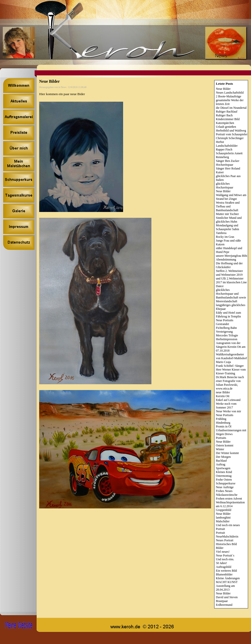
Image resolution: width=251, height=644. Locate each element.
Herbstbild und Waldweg (231, 131)
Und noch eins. (225, 559)
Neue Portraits (225, 320)
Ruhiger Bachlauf (227, 112)
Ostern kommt (225, 445)
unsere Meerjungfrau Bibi (232, 256)
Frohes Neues (224, 491)
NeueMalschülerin (227, 536)
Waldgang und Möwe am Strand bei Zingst (231, 197)
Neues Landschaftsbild (230, 93)
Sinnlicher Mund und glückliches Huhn (229, 220)
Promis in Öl (224, 426)
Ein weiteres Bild (226, 571)
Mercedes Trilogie (227, 335)
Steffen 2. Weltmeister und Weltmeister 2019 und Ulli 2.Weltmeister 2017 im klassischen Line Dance (231, 278)
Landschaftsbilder (227, 146)
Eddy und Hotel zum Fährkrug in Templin (229, 315)
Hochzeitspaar (225, 165)
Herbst (220, 142)
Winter (220, 449)
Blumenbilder (224, 574)
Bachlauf (221, 461)
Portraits (221, 438)
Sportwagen (223, 468)
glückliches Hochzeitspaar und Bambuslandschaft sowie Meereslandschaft (231, 296)
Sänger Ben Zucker (228, 161)
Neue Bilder (223, 89)
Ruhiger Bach (224, 115)
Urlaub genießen (226, 127)
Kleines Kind (224, 472)
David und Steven (227, 597)
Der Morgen (223, 457)
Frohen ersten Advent (229, 499)
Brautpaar (222, 601)
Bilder (220, 548)
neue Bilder (223, 392)
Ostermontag (224, 476)
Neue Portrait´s (225, 555)
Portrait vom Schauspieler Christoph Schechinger (232, 136)
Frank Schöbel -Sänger (230, 366)
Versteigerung (224, 332)
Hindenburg (223, 423)
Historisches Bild (226, 544)
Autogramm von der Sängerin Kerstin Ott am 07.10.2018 (231, 347)
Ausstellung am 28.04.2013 (225, 588)
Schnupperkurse (226, 483)
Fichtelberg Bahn (226, 328)
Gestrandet (222, 324)
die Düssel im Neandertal (231, 108)
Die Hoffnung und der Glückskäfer (229, 265)
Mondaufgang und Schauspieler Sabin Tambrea (227, 229)
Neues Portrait (225, 540)
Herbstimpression (227, 339)
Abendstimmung (226, 260)
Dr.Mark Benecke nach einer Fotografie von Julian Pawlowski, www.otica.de (230, 383)
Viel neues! (223, 552)
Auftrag (221, 464)
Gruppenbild (224, 510)
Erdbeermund (224, 605)
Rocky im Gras (225, 237)
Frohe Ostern (224, 480)
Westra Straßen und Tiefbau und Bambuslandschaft (228, 206)
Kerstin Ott (223, 396)
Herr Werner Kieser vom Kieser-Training (231, 371)
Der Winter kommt (227, 453)
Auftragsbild (224, 567)
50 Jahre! (221, 563)
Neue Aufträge (225, 487)
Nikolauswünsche (227, 495)
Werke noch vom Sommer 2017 (226, 406)
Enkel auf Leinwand (228, 400)
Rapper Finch (224, 149)
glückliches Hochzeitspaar (225, 186)
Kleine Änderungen (228, 578)
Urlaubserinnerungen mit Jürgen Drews (231, 432)
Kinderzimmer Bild (228, 119)
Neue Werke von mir (229, 411)
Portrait (220, 533)
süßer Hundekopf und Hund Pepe (229, 250)
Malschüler (223, 521)
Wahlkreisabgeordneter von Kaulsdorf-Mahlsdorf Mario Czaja (231, 358)
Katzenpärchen (225, 123)
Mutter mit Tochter (227, 214)
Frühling (221, 419)
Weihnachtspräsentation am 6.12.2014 (230, 504)
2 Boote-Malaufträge (229, 96)
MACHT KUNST (227, 582)
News (64, 87)
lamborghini (223, 518)
